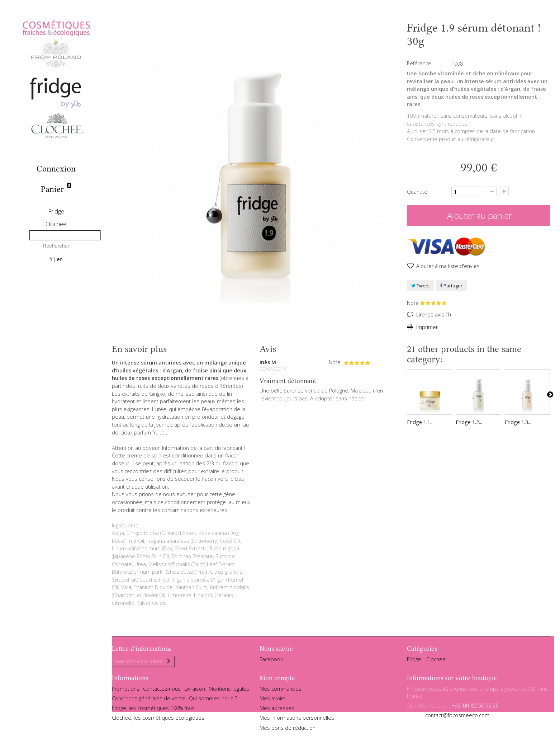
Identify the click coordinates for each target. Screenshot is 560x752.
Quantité (417, 192)
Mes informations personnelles (297, 720)
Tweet (421, 286)
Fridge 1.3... (518, 422)
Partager (451, 286)
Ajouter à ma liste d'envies (447, 266)
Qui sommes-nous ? (213, 701)
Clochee (56, 224)
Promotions (126, 691)
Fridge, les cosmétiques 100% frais (153, 710)
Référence (419, 63)
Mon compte (277, 680)
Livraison (195, 691)
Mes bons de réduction (288, 730)
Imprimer (426, 327)
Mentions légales (229, 691)
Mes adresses (277, 710)
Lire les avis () (433, 314)
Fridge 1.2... (469, 422)
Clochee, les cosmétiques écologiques (158, 720)
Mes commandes (281, 691)
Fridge (56, 211)
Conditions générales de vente (149, 701)
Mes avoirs (273, 701)
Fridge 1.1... (420, 422)
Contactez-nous (162, 691)
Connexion (56, 169)
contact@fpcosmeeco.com (457, 717)
